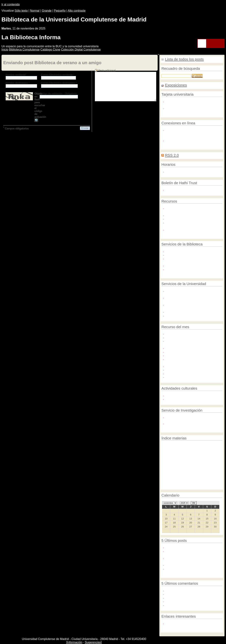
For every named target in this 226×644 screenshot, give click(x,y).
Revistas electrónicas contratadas (186, 219)
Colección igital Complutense (81, 50)
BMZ (178, 468)
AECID (210, 472)
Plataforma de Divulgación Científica (187, 305)
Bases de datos (197, 459)
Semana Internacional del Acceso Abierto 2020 (194, 565)
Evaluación (167, 468)
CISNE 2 (182, 459)
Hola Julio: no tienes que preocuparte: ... (190, 605)
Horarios (191, 487)
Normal (35, 11)
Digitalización (191, 468)
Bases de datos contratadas (182, 215)
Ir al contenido (11, 4)
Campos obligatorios (16, 128)
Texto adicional (107, 70)
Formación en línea (177, 222)
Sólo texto (21, 11)
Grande (47, 11)
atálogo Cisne (50, 50)
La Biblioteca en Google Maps (184, 265)
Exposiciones (176, 85)
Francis (170, 366)
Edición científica (181, 446)
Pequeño (60, 11)
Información (75, 642)
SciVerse (171, 355)
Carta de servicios (176, 251)
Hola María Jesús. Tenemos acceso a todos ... (193, 590)
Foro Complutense (177, 399)
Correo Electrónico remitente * (58, 75)
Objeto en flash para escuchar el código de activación (40, 105)
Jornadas (197, 446)
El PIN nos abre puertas (180, 255)
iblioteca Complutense (24, 50)
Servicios (216, 486)
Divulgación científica (199, 477)
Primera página (210, 468)
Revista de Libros (177, 348)
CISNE (187, 472)
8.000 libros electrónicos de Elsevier (189, 334)
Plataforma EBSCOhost (181, 370)
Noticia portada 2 (202, 482)
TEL (198, 487)
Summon (166, 477)
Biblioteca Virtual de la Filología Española (192, 352)
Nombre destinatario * (18, 83)
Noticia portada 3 (180, 477)
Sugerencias (93, 642)
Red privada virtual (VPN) (181, 130)
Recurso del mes (194, 450)
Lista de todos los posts (184, 59)
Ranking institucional (172, 472)
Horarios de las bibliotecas (181, 171)
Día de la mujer (199, 472)
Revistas (166, 446)
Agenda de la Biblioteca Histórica (185, 395)
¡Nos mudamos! (175, 547)
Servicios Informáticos (179, 312)
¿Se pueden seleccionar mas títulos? (188, 594)
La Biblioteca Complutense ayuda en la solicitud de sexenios (189, 553)
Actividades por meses (179, 190)
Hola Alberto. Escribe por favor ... (185, 598)
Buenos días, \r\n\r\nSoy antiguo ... (186, 601)
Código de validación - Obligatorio (58, 94)
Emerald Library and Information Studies (192, 337)
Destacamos (195, 454)
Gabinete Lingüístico (178, 291)
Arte (205, 450)
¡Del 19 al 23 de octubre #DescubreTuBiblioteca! (180, 570)
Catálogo (206, 487)
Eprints (210, 463)
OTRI (169, 298)
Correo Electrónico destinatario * (59, 83)
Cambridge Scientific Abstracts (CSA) (190, 377)
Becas (179, 463)
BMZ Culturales (194, 463)
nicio (5, 50)
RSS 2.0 (172, 155)
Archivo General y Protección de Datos (189, 315)
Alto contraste (77, 11)
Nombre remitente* (16, 75)
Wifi (168, 140)
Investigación (179, 486)
